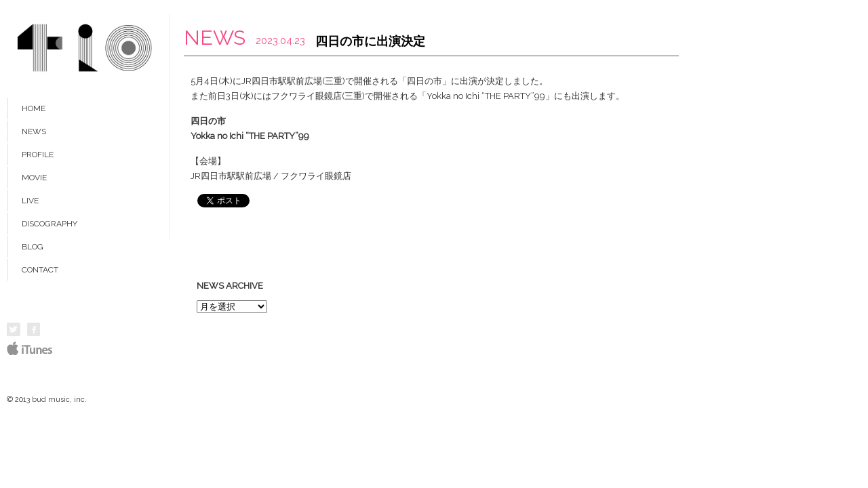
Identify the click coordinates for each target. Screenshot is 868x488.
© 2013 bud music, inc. (47, 400)
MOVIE (34, 178)
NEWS (34, 131)
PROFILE (38, 155)
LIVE (30, 201)
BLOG (33, 247)
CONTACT (40, 270)
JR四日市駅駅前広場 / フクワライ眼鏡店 (271, 176)
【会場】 (208, 161)
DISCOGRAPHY (50, 224)
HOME (34, 108)
